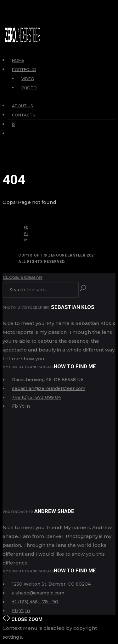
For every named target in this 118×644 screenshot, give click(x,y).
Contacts (23, 115)
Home (18, 60)
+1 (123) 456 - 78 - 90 (35, 602)
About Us (22, 106)
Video (28, 79)
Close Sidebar (22, 277)
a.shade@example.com (38, 593)
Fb (26, 227)
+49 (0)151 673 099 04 (37, 397)
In (25, 240)
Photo (29, 88)
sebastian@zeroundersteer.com (49, 388)
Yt (26, 234)
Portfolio (24, 70)
